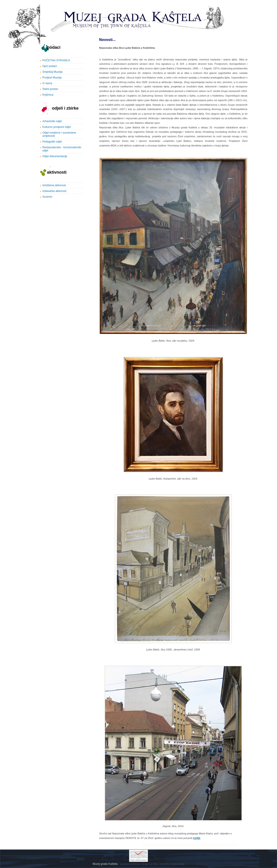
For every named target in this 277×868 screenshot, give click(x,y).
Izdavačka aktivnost (54, 191)
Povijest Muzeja (52, 78)
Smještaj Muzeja (52, 72)
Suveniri (47, 197)
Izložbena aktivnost (54, 185)
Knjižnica (48, 95)
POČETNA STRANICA (56, 60)
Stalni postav (50, 89)
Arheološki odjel (52, 121)
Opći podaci (50, 66)
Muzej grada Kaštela (105, 864)
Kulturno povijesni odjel (56, 127)
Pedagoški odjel (52, 142)
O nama (47, 83)
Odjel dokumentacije (55, 156)
